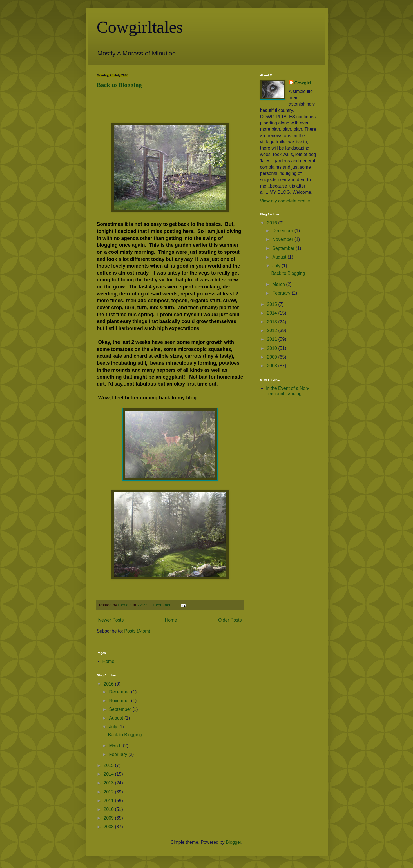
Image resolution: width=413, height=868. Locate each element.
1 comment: (164, 605)
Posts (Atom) (137, 631)
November (283, 239)
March (279, 284)
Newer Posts (111, 620)
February (282, 293)
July (277, 266)
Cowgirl (303, 83)
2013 (273, 322)
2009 (273, 357)
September (284, 248)
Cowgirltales (140, 27)
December (283, 231)
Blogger (233, 842)
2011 (273, 339)
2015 (273, 304)
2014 (273, 313)
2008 (273, 366)
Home (171, 620)
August (280, 257)
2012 (273, 330)
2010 (273, 348)
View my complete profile (285, 201)
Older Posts (230, 620)
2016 (273, 223)
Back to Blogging (119, 85)
